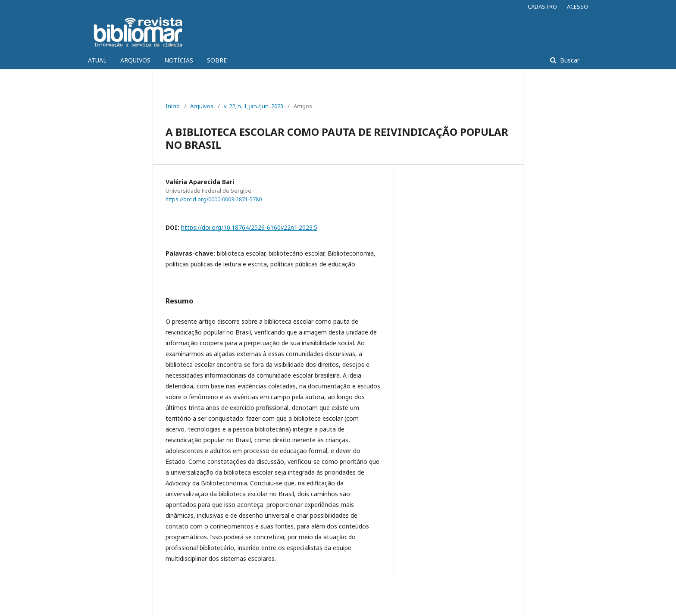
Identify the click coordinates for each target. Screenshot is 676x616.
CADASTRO (542, 6)
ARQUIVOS (135, 60)
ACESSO (577, 6)
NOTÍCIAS (179, 60)
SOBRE (217, 60)
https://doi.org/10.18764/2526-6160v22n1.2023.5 (249, 227)
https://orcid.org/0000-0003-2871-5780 (214, 199)
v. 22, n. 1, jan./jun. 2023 (253, 106)
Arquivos (202, 106)
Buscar (569, 60)
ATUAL (97, 60)
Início (173, 106)
